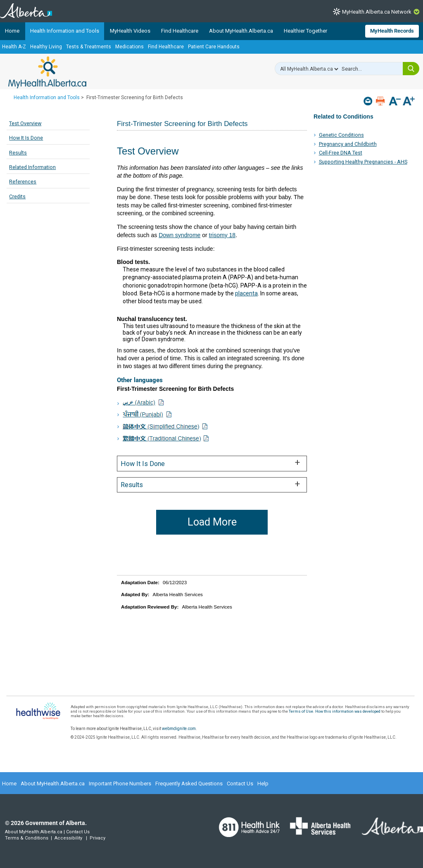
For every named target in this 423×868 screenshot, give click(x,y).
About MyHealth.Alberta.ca (241, 31)
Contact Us (240, 784)
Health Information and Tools (65, 31)
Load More (212, 522)
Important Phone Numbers (120, 784)
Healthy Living (46, 47)
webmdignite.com (179, 729)
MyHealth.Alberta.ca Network (377, 12)
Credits (17, 196)
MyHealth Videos (130, 31)
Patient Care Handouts (214, 47)
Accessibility (68, 838)
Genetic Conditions (341, 135)
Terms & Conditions (27, 838)
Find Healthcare (180, 31)
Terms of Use (301, 711)
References (23, 182)
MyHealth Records (392, 31)
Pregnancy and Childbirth (348, 144)
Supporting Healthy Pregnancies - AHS (363, 162)
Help (263, 784)
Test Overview (25, 123)
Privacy (97, 838)
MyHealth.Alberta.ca (47, 72)
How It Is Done (26, 138)
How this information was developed (348, 711)
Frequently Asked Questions (189, 784)
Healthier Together (305, 31)
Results (18, 153)
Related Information (32, 167)
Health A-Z (14, 47)
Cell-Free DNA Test (341, 153)
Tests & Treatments (89, 47)
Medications (130, 47)
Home (12, 31)
